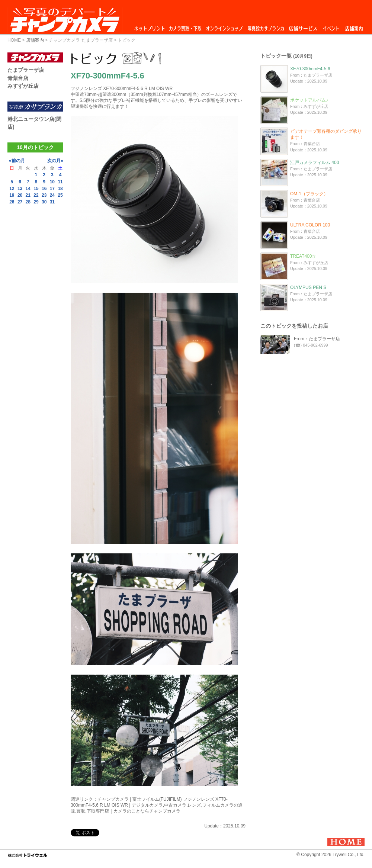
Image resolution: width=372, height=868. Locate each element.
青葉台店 (18, 78)
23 (44, 195)
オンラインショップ (224, 27)
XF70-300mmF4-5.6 (310, 69)
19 (12, 195)
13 (20, 189)
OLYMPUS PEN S (308, 287)
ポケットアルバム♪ (309, 100)
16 (44, 189)
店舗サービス (303, 27)
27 (20, 202)
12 (12, 189)
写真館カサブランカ (266, 27)
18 (60, 189)
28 (28, 202)
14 (28, 189)
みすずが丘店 (23, 86)
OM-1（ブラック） (309, 194)
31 (52, 202)
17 (52, 189)
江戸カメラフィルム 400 (315, 163)
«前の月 (17, 161)
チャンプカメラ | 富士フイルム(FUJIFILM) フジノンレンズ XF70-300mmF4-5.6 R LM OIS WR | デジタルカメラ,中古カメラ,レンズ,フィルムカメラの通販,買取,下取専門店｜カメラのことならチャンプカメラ (157, 805)
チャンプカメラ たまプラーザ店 (81, 40)
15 (36, 189)
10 (52, 182)
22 (36, 195)
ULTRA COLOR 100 (310, 225)
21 (28, 195)
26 (12, 202)
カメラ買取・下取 (186, 27)
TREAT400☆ (303, 256)
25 (60, 195)
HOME (14, 40)
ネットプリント (151, 27)
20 (20, 195)
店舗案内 (354, 27)
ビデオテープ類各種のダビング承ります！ (326, 134)
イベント (331, 27)
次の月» (55, 161)
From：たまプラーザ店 (317, 339)
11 (60, 182)
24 (52, 195)
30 (44, 202)
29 (36, 202)
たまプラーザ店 (26, 70)
